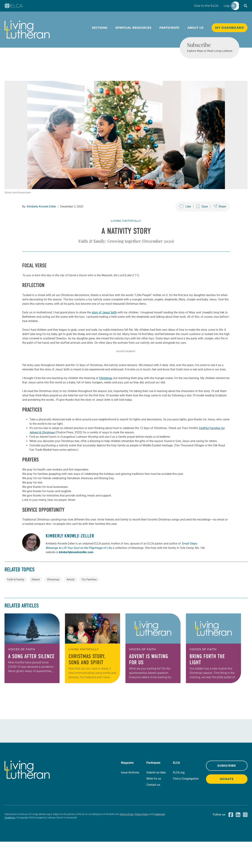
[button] (246, 6)
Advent (36, 606)
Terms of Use (127, 840)
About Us (195, 28)
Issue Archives (130, 799)
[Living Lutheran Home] (27, 30)
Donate (227, 805)
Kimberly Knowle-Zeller (41, 220)
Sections (100, 28)
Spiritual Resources (133, 28)
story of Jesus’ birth (104, 326)
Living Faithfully (126, 234)
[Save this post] (202, 220)
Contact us (153, 811)
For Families (89, 606)
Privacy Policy (142, 840)
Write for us (154, 805)
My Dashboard (230, 28)
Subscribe (227, 792)
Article (71, 606)
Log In (228, 6)
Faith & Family (16, 606)
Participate (169, 28)
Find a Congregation (186, 805)
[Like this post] (185, 220)
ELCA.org (179, 799)
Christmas (106, 404)
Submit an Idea (156, 799)
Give (206, 6)
